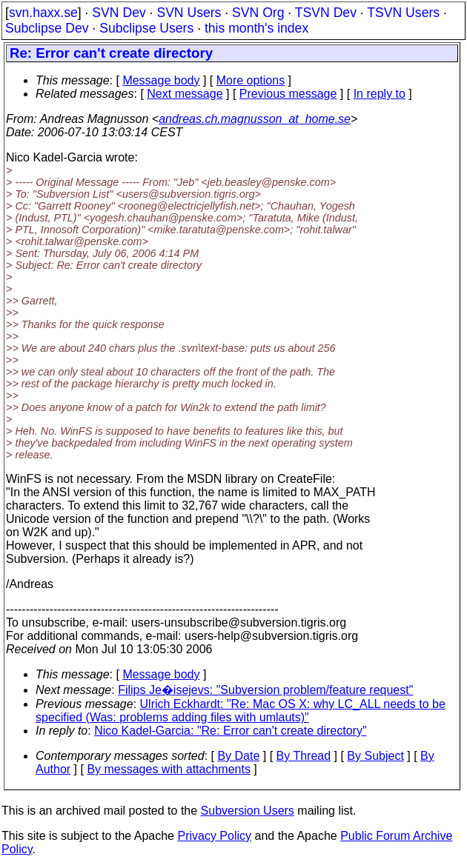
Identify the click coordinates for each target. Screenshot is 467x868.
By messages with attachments (169, 769)
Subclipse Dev (47, 28)
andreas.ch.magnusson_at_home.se (255, 119)
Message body (161, 80)
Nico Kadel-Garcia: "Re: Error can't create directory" (230, 731)
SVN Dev (119, 13)
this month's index (256, 28)
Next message (185, 94)
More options (251, 80)
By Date (238, 756)
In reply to (380, 94)
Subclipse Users (146, 28)
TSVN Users (403, 13)
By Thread (304, 756)
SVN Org (258, 13)
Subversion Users (248, 811)
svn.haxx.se (43, 13)
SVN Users (189, 13)
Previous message (288, 94)
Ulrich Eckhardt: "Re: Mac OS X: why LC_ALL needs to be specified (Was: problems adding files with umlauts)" (241, 711)
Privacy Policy (214, 836)
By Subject (375, 756)
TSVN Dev (326, 13)
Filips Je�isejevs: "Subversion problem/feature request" (265, 690)
